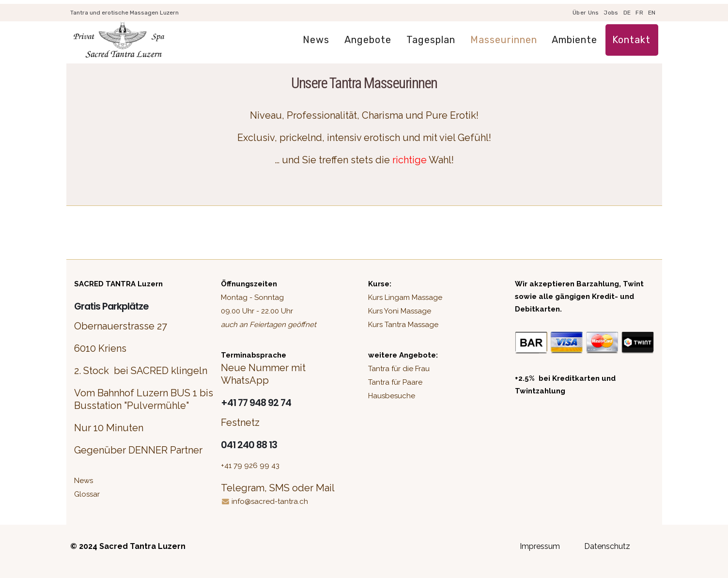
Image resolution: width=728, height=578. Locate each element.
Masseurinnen (504, 40)
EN (652, 13)
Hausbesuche (392, 396)
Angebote (368, 40)
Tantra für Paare (395, 382)
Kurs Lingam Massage (405, 297)
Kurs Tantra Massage (403, 325)
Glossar (87, 494)
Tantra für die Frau (399, 369)
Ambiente (574, 40)
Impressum (540, 546)
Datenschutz (607, 546)
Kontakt (631, 40)
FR (639, 13)
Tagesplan (431, 40)
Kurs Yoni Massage (400, 311)
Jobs (611, 13)
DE (627, 13)
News (316, 40)
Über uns (586, 13)
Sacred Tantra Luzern (143, 546)
